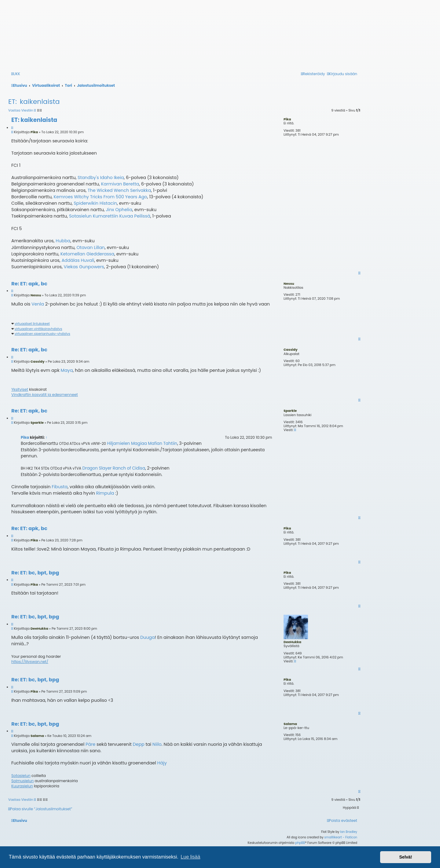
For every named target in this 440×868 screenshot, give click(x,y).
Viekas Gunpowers (84, 267)
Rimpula (105, 493)
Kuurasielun (22, 786)
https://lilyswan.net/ (30, 662)
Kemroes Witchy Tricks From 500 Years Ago (101, 197)
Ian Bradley (349, 832)
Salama (290, 724)
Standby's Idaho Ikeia (101, 178)
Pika (287, 119)
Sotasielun (21, 776)
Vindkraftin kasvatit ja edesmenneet (45, 395)
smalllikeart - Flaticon (341, 837)
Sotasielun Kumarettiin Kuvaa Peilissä (110, 216)
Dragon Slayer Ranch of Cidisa (114, 468)
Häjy (162, 763)
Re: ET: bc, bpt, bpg (35, 573)
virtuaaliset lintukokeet (32, 324)
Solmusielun (22, 781)
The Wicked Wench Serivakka (119, 190)
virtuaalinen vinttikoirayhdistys (38, 329)
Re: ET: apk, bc (29, 284)
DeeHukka (292, 642)
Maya (67, 370)
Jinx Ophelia (119, 210)
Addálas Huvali (78, 260)
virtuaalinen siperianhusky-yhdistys (42, 334)
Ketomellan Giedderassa (87, 254)
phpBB (300, 843)
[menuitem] (342, 821)
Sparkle (290, 411)
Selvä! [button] (405, 857)
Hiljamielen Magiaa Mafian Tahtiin (142, 443)
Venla (38, 304)
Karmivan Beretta (120, 184)
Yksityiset (20, 390)
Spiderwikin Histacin (95, 203)
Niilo (157, 744)
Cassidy (291, 350)
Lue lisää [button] (190, 857)
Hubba (63, 241)
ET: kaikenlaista (34, 102)
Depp (138, 744)
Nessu (289, 284)
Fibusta (60, 487)
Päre (90, 744)
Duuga (148, 637)
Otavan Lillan (90, 247)
